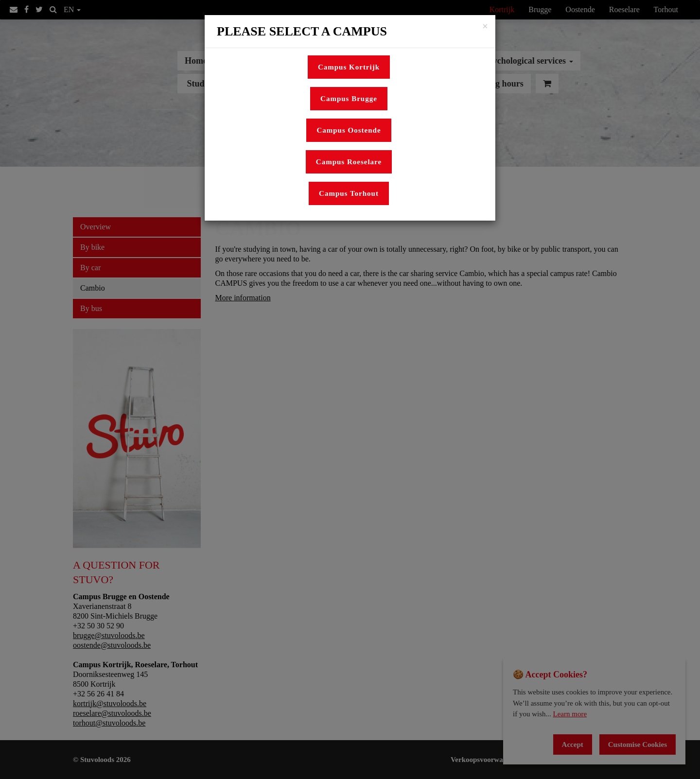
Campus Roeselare (349, 162)
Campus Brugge (349, 99)
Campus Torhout (349, 193)
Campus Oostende (349, 130)
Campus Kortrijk (349, 67)
